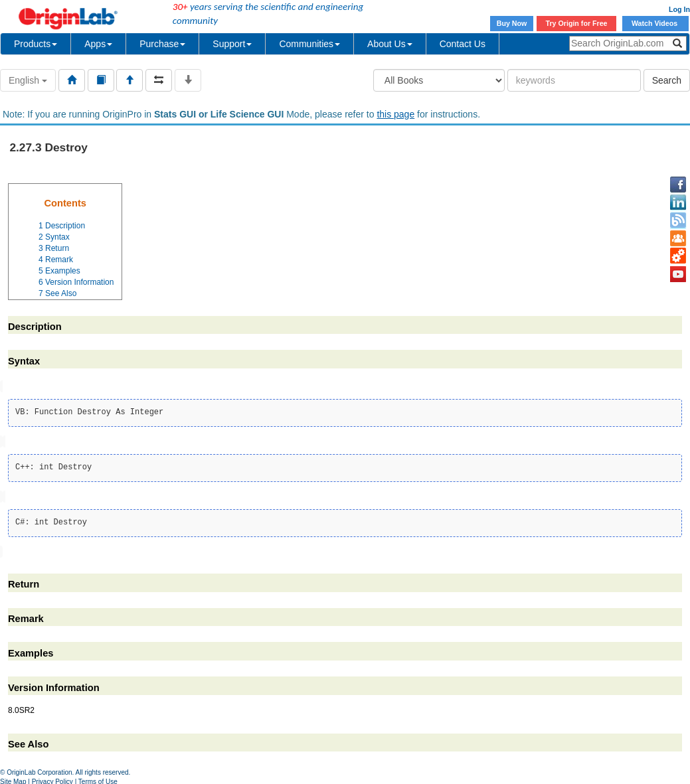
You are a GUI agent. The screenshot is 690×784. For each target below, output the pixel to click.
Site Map (13, 779)
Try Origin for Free (577, 23)
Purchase (162, 44)
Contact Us (463, 44)
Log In (679, 9)
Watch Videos (655, 23)
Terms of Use (98, 779)
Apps (98, 44)
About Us (390, 44)
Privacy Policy (52, 779)
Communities (309, 44)
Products (36, 44)
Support (232, 44)
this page (395, 114)
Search (667, 80)
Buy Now (512, 23)
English (28, 80)
